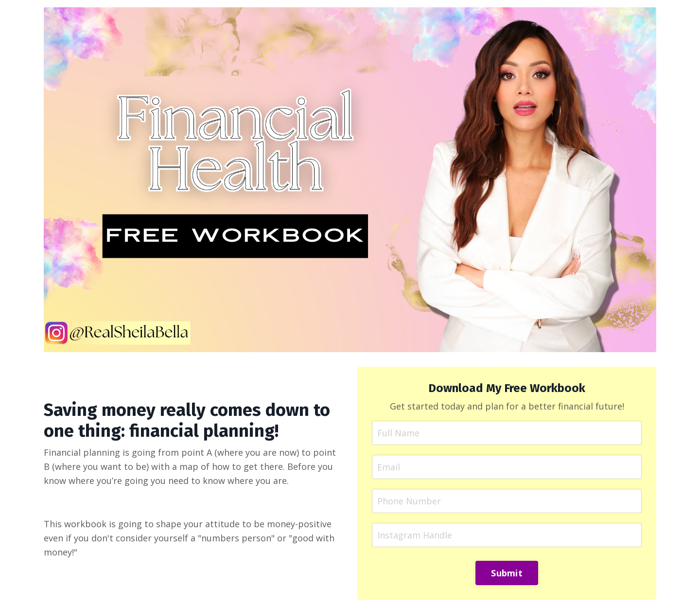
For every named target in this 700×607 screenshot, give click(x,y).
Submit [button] (507, 573)
